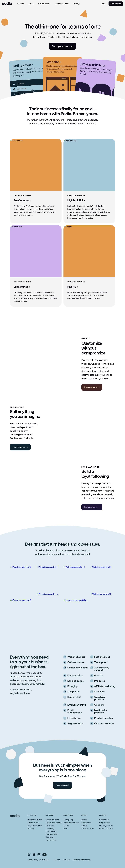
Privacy (66, 860)
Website (20, 4)
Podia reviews (88, 828)
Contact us (104, 820)
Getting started (106, 825)
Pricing (77, 4)
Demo (66, 825)
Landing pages (52, 834)
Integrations (51, 840)
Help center (104, 822)
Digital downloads (53, 822)
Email (31, 4)
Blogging (49, 837)
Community (51, 831)
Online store (33, 822)
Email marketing (35, 825)
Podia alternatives (71, 822)
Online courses (52, 820)
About (84, 820)
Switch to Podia (62, 4)
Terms (57, 860)
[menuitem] (20, 4)
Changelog (68, 820)
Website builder (35, 820)
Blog (65, 828)
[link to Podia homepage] (15, 816)
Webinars (50, 825)
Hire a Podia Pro (106, 828)
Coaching (50, 828)
